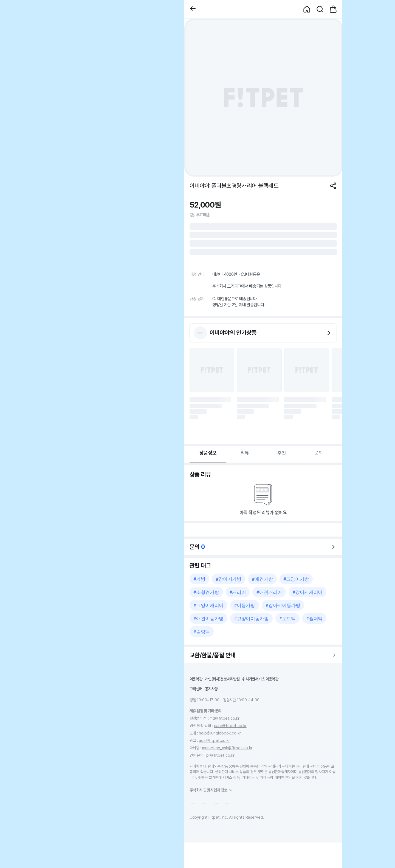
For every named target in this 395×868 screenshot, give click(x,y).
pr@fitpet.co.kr (220, 755)
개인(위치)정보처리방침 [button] (222, 679)
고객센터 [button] (196, 689)
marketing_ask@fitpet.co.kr (227, 748)
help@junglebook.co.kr (220, 733)
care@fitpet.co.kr (230, 726)
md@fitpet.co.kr (225, 718)
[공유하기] (333, 186)
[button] (193, 9)
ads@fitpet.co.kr (214, 740)
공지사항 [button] (211, 689)
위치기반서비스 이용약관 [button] (260, 679)
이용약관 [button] (196, 679)
